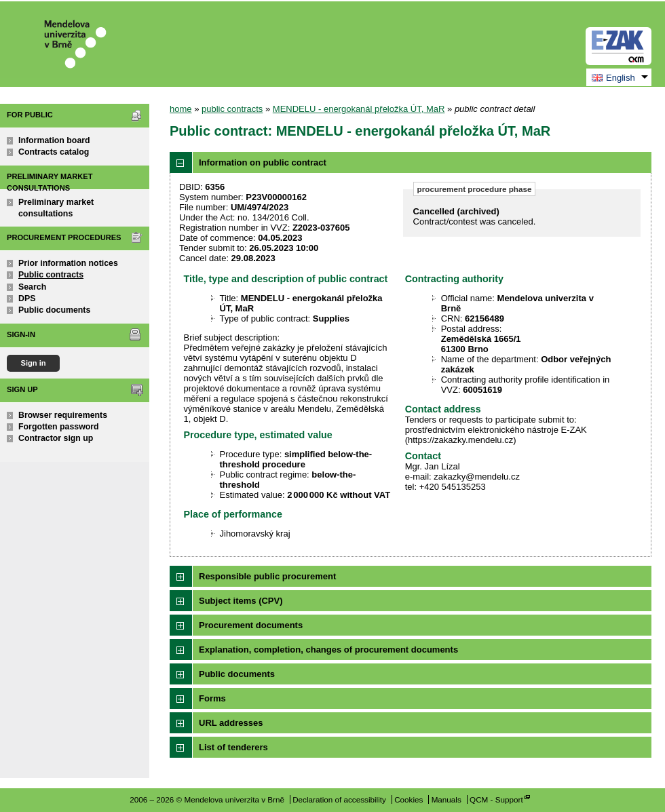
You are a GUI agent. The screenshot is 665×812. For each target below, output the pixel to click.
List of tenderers (233, 747)
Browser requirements (63, 415)
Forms (212, 698)
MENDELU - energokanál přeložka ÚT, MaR (359, 109)
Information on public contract (263, 162)
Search (32, 287)
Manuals (446, 799)
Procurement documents (251, 625)
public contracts (232, 109)
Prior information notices (68, 263)
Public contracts (51, 275)
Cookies (408, 799)
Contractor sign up (56, 438)
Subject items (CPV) (241, 601)
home (181, 109)
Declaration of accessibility (339, 799)
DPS (27, 298)
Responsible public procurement (267, 576)
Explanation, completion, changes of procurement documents (328, 650)
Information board (54, 140)
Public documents (54, 310)
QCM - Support (496, 799)
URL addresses (231, 723)
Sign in (33, 363)
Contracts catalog (54, 152)
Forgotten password (59, 427)
